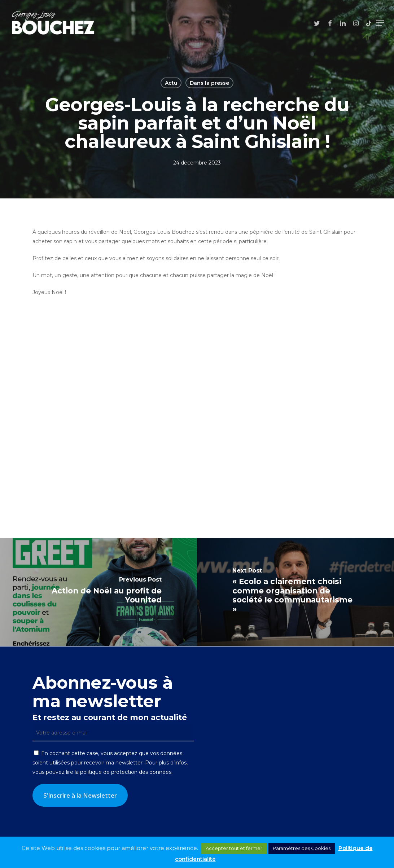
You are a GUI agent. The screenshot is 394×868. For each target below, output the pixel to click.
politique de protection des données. (126, 772)
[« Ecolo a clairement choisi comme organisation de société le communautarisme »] (295, 592)
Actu (171, 83)
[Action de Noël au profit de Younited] (98, 592)
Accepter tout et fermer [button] (234, 848)
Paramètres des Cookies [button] (302, 848)
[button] (380, 23)
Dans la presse (209, 83)
